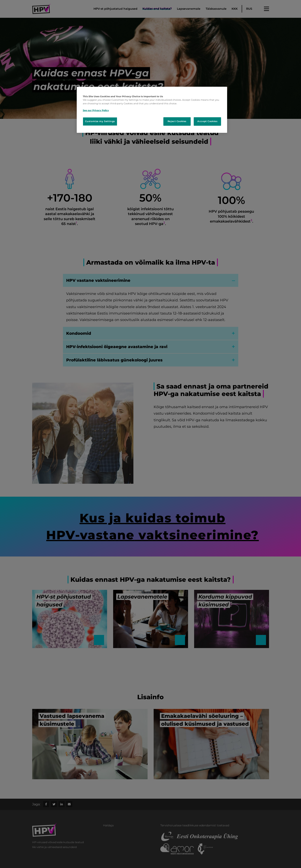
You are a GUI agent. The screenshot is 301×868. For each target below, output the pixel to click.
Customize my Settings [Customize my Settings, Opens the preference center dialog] (100, 121)
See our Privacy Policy (96, 110)
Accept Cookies (207, 121)
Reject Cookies (177, 121)
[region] (152, 110)
